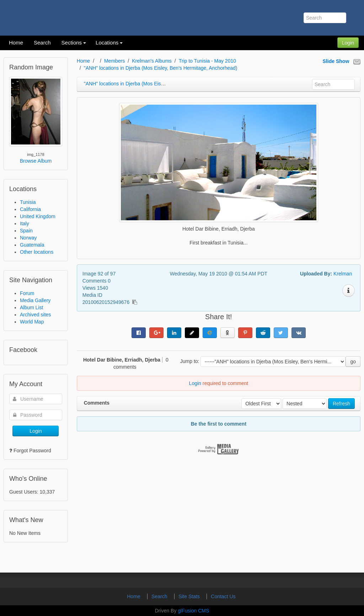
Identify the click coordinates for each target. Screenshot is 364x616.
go (353, 362)
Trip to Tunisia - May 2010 (207, 61)
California (30, 209)
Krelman (343, 274)
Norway (28, 238)
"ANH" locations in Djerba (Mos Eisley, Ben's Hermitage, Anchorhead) (161, 68)
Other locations (37, 252)
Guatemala (32, 245)
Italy (25, 223)
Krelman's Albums (152, 61)
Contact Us (223, 596)
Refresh (341, 404)
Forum (27, 293)
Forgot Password (32, 451)
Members (114, 61)
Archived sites (35, 315)
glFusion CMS (193, 611)
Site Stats (190, 596)
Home (83, 61)
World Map (32, 322)
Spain (26, 231)
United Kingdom (38, 216)
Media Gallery (35, 300)
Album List (31, 307)
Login (348, 43)
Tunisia (28, 202)
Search (160, 596)
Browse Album (36, 161)
